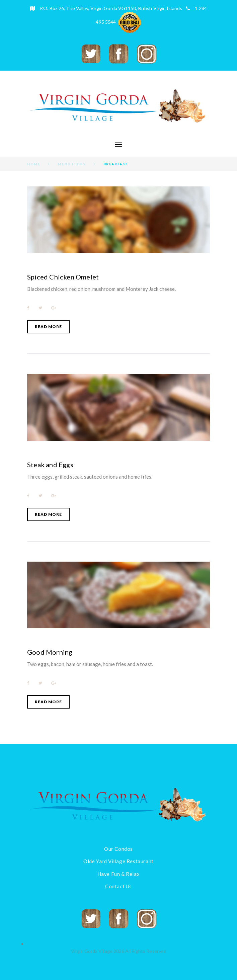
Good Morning (50, 652)
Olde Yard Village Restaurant (118, 861)
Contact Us (118, 886)
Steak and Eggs (50, 465)
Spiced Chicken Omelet (63, 277)
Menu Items (72, 164)
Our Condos (118, 849)
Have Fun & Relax (119, 874)
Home (34, 164)
